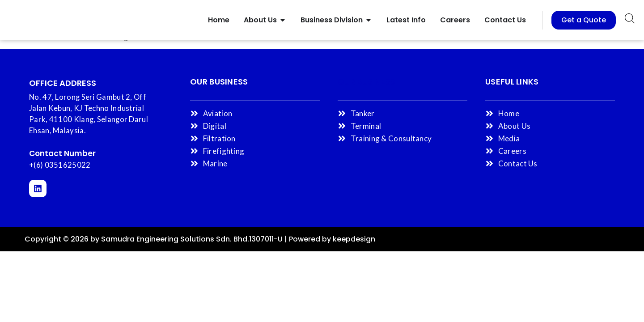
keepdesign (354, 239)
